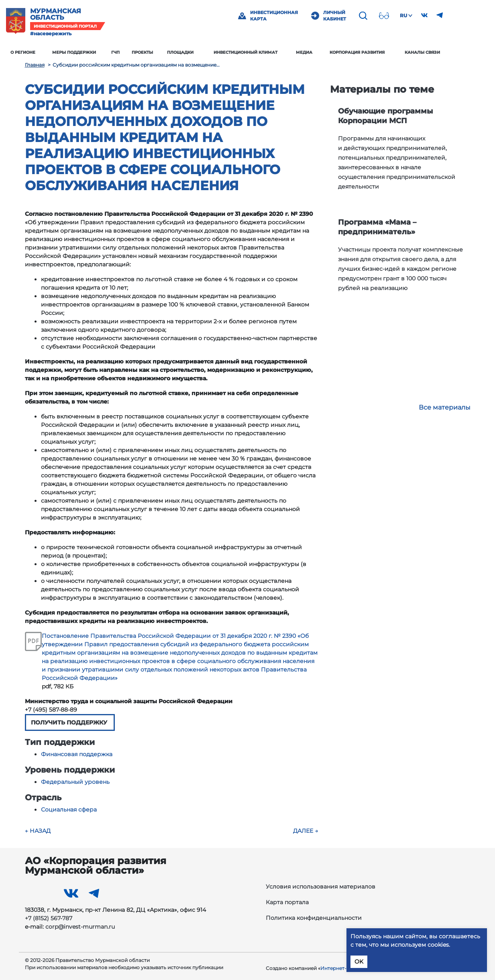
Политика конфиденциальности (314, 918)
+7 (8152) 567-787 (49, 918)
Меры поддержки (93, 52)
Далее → (306, 831)
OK (359, 962)
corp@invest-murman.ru (80, 927)
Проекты (161, 52)
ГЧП (134, 52)
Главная (35, 65)
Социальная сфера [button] (69, 810)
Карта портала (287, 902)
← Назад (38, 831)
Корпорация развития (376, 52)
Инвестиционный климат (264, 52)
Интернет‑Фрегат (342, 968)
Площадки (199, 52)
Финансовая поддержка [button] (77, 754)
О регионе (41, 52)
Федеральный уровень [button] (75, 782)
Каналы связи (441, 52)
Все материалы (445, 407)
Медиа (323, 52)
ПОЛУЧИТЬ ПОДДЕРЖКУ (70, 722)
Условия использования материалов (321, 887)
